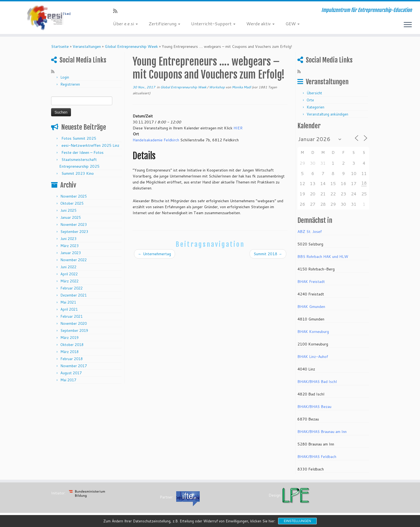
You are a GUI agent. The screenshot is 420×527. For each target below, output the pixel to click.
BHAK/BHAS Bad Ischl (317, 382)
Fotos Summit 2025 (79, 138)
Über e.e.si (125, 24)
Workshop (217, 87)
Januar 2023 (71, 253)
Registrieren (70, 84)
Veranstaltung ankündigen (327, 114)
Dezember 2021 (74, 295)
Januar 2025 (71, 217)
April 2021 (69, 309)
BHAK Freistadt (311, 282)
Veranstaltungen (87, 46)
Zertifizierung (164, 24)
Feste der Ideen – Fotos (83, 152)
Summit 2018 (268, 254)
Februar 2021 (71, 316)
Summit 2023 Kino (78, 173)
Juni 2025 (68, 210)
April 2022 (69, 274)
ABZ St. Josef (310, 232)
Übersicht (314, 93)
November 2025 (74, 196)
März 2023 (69, 246)
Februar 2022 (71, 288)
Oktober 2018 (72, 345)
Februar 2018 (71, 359)
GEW (293, 24)
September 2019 (74, 330)
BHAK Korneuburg (313, 332)
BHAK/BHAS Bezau (314, 407)
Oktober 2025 (72, 203)
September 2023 (74, 232)
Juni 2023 (68, 239)
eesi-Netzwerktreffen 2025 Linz (90, 145)
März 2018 (69, 352)
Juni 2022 (68, 267)
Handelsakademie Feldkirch (156, 140)
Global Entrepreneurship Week (131, 46)
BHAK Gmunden (311, 307)
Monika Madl (241, 87)
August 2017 (71, 373)
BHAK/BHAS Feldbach (317, 457)
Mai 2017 (68, 380)
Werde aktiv (260, 24)
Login (65, 77)
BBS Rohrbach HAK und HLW (323, 257)
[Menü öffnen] (408, 25)
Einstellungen (297, 521)
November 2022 (74, 260)
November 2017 (74, 366)
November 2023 (74, 224)
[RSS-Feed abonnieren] (117, 11)
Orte (310, 100)
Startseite (60, 46)
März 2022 (69, 281)
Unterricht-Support (213, 24)
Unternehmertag (155, 254)
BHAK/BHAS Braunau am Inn (322, 432)
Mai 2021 (68, 302)
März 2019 (69, 338)
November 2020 (74, 323)
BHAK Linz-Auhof (313, 357)
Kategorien (315, 107)
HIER (238, 128)
